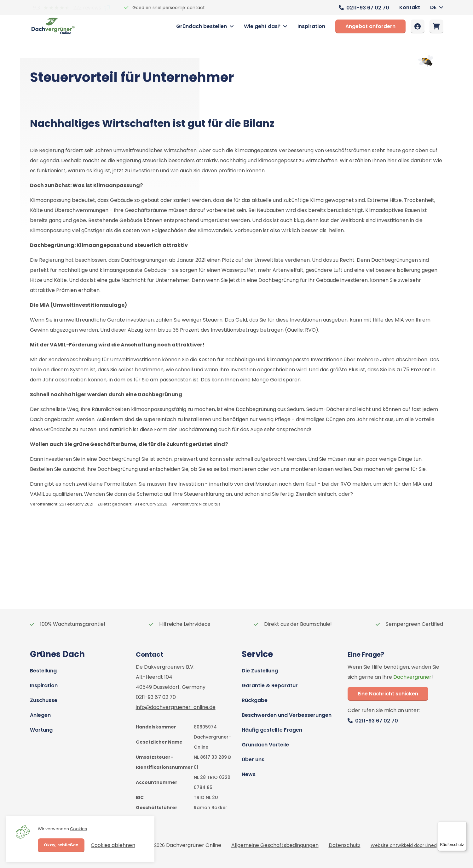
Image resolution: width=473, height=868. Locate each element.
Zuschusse (44, 700)
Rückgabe (255, 700)
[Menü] (463, 825)
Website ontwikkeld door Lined (404, 845)
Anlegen (40, 715)
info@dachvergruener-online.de (176, 707)
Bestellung (43, 671)
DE (433, 7)
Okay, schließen (61, 845)
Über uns (253, 759)
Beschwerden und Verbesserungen (287, 715)
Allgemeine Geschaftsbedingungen (275, 845)
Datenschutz (345, 845)
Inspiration (311, 26)
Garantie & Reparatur (270, 685)
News (249, 774)
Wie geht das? (262, 26)
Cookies (78, 829)
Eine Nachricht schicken (388, 694)
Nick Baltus (210, 504)
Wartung (41, 730)
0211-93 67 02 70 (368, 8)
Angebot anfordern (370, 26)
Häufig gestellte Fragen (272, 730)
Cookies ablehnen (113, 845)
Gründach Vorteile (265, 745)
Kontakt (410, 7)
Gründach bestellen (202, 26)
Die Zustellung (260, 671)
